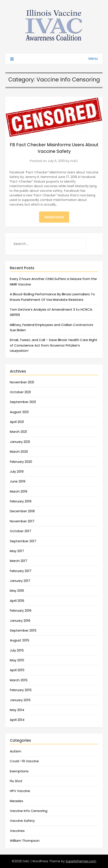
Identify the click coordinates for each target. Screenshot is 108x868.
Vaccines (17, 831)
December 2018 (22, 511)
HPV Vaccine (20, 791)
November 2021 (22, 382)
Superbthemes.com (81, 861)
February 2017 (21, 571)
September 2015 (23, 630)
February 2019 (21, 501)
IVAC (74, 161)
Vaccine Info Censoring (29, 811)
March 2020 (19, 452)
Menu (93, 59)
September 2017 (23, 541)
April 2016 (17, 601)
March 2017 (19, 561)
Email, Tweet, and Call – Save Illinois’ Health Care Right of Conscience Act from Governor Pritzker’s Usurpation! (54, 345)
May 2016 (17, 591)
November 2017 (22, 521)
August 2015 (20, 640)
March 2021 (18, 432)
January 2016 (20, 621)
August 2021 (19, 412)
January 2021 (20, 442)
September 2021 (23, 402)
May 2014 (17, 710)
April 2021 (17, 422)
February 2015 (21, 690)
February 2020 (21, 462)
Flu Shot (16, 781)
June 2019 (18, 481)
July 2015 (17, 650)
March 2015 (19, 680)
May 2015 (17, 660)
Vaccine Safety (22, 821)
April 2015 (17, 670)
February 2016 (21, 610)
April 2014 (17, 720)
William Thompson (25, 841)
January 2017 (20, 581)
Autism (15, 751)
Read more (54, 217)
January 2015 (20, 700)
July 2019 (17, 471)
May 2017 (17, 551)
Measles (16, 801)
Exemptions (19, 771)
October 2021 (20, 392)
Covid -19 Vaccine (24, 761)
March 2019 (19, 491)
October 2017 (21, 531)
